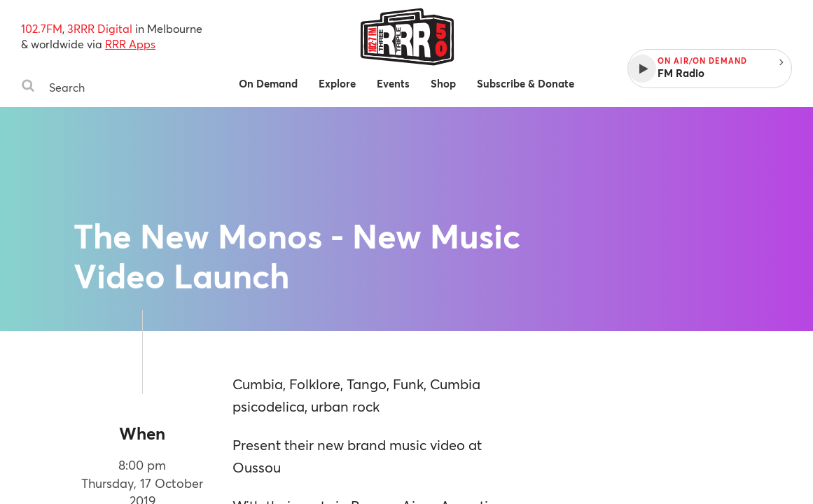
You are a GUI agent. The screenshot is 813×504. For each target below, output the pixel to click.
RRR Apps (130, 44)
